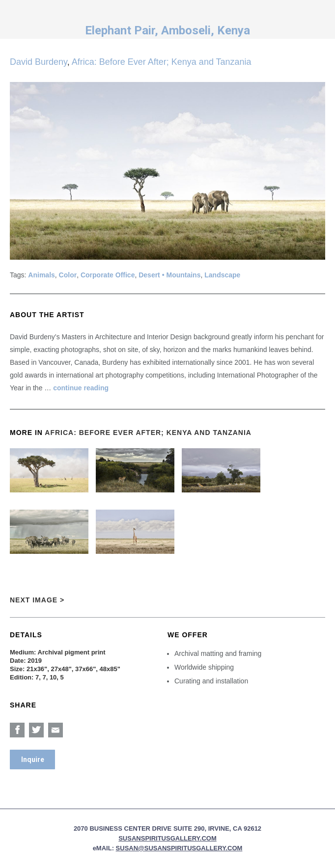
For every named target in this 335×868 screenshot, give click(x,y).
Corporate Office (108, 275)
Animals (41, 275)
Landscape (222, 275)
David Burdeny (39, 62)
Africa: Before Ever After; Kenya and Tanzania (162, 62)
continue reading (81, 388)
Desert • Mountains (169, 275)
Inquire (33, 759)
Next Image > (37, 600)
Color (68, 275)
